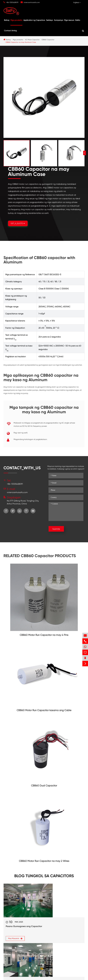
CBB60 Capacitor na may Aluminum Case (21, 42)
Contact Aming (10, 31)
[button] (85, 153)
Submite (56, 529)
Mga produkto (16, 20)
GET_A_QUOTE (18, 223)
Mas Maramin (15, 938)
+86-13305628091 (12, 2)
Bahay (7, 20)
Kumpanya (59, 20)
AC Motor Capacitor (32, 40)
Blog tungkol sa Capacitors (44, 876)
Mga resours (69, 20)
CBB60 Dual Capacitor (44, 786)
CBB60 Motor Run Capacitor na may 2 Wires (44, 861)
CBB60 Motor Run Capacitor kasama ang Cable (44, 710)
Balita (78, 20)
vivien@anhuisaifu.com (32, 2)
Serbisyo (50, 20)
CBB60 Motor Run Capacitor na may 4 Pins (44, 635)
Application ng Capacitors (34, 20)
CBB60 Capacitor (48, 40)
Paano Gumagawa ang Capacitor (24, 926)
